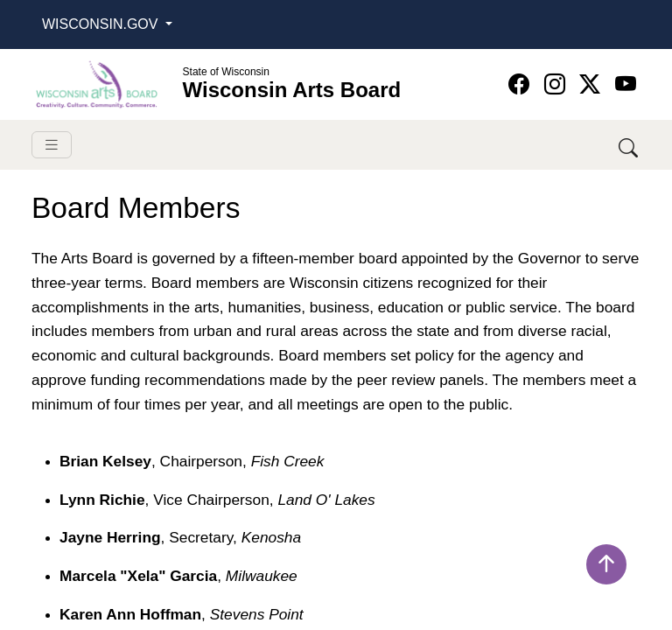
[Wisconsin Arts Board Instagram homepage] (558, 84)
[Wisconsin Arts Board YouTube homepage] (626, 84)
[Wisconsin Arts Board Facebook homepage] (522, 84)
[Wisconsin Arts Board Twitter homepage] (593, 84)
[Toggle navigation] (52, 145)
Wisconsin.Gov (102, 24)
